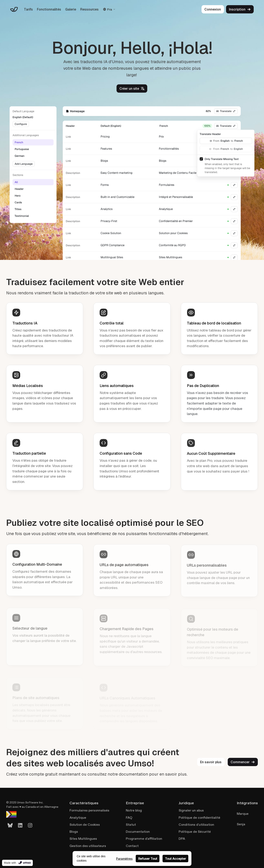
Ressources (89, 9)
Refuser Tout (148, 859)
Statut (131, 825)
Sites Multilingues (83, 839)
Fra (109, 9)
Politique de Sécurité (195, 832)
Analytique (78, 818)
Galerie (71, 9)
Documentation (138, 832)
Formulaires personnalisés (89, 810)
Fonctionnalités (49, 9)
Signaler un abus (191, 810)
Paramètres (124, 859)
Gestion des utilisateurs (88, 846)
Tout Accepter (176, 859)
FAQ (129, 818)
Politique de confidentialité (199, 818)
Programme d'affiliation (144, 839)
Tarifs (28, 9)
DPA (182, 839)
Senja (241, 824)
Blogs (74, 832)
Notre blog (134, 810)
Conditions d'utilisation (196, 825)
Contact (132, 846)
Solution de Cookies (85, 825)
